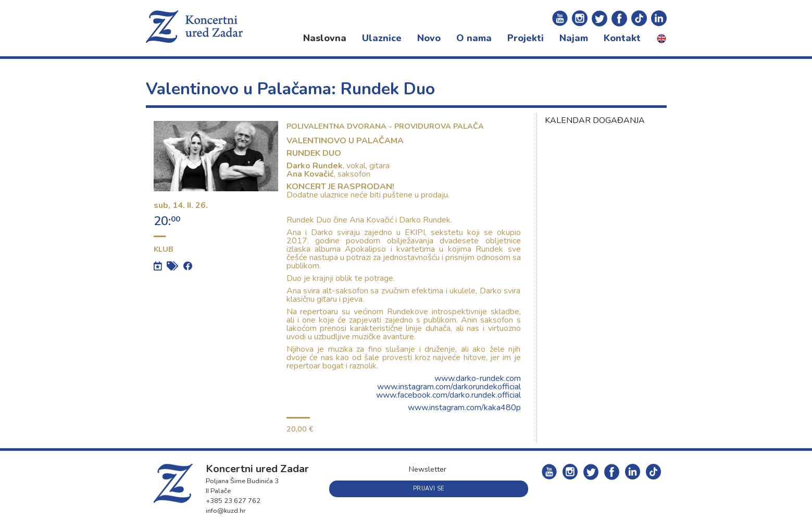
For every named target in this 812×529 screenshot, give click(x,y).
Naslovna (325, 38)
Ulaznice (382, 38)
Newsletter (428, 469)
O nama (474, 38)
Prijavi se (429, 489)
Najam (574, 38)
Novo (429, 38)
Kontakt (622, 38)
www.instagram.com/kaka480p (464, 408)
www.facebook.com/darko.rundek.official (448, 395)
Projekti (526, 38)
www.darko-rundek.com (478, 378)
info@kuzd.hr (226, 511)
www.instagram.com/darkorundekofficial (449, 387)
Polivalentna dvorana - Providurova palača (385, 126)
